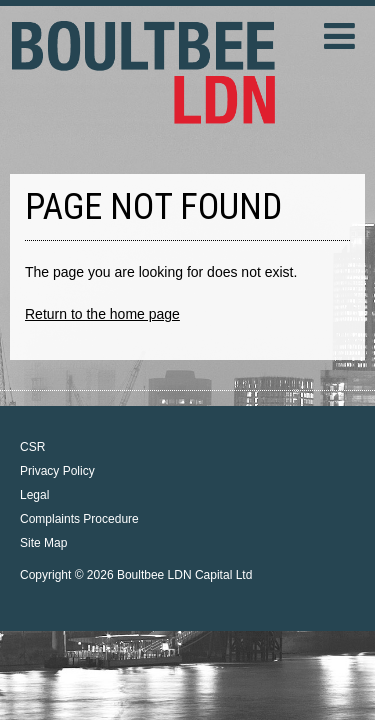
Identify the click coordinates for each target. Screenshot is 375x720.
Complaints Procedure (79, 519)
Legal (34, 495)
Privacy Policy (57, 471)
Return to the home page (102, 314)
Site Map (43, 543)
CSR (32, 447)
